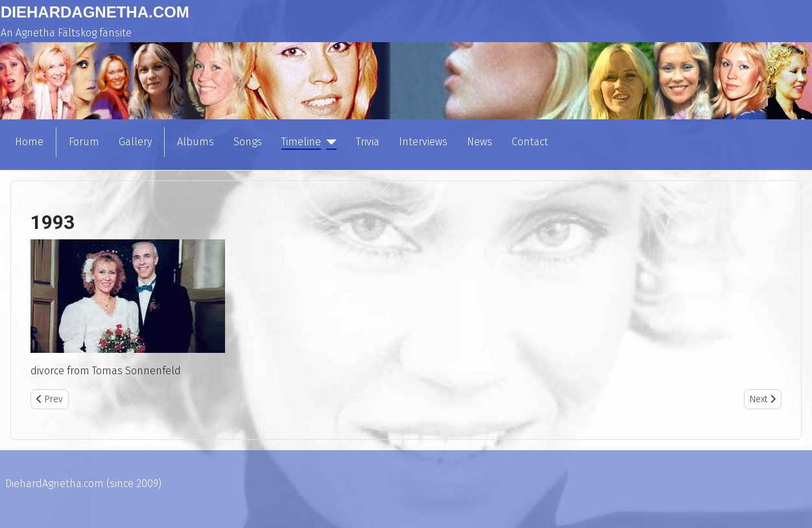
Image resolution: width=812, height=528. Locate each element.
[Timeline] (329, 142)
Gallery (135, 142)
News (480, 142)
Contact (530, 142)
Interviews (423, 142)
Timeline (301, 142)
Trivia (368, 142)
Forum (84, 142)
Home (29, 142)
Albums (196, 142)
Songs (248, 142)
